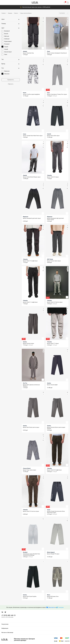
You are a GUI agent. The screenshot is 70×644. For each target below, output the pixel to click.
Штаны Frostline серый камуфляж (31, 94)
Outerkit (49, 134)
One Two (25, 383)
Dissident (25, 552)
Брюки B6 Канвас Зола (53, 596)
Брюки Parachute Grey (28, 53)
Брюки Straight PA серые (53, 554)
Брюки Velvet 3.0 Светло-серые (55, 302)
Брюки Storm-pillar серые (53, 136)
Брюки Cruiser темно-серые (54, 261)
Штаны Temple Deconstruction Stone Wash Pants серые (56, 512)
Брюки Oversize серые (28, 343)
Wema (49, 595)
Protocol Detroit (27, 468)
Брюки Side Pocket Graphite (30, 596)
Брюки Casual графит (52, 385)
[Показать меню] (2, 3)
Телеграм (61, 607)
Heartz (25, 93)
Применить (11, 80)
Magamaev (26, 217)
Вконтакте (52, 607)
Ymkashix (49, 175)
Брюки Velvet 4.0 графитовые (54, 470)
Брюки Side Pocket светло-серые (31, 427)
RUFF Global (50, 259)
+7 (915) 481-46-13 (8, 615)
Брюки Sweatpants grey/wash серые (32, 218)
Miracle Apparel (51, 552)
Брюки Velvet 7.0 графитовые (30, 261)
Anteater (25, 51)
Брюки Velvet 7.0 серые (53, 343)
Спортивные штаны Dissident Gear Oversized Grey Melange (31, 555)
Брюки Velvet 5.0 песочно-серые (31, 511)
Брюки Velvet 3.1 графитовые (30, 302)
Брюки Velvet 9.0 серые (53, 177)
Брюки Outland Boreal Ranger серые (32, 177)
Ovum (48, 51)
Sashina (25, 342)
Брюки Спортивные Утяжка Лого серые (57, 94)
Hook (48, 93)
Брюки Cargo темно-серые (30, 470)
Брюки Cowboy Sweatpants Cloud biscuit (57, 53)
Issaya (24, 134)
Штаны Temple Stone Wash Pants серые (33, 136)
